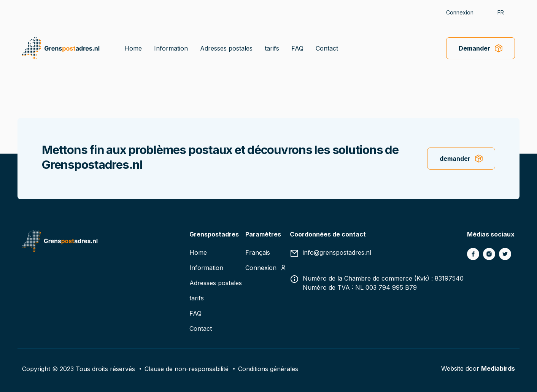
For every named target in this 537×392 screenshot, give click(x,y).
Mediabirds (498, 368)
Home (133, 48)
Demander (474, 48)
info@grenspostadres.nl (337, 252)
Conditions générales (268, 368)
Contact (327, 48)
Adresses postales (226, 48)
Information (171, 48)
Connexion (460, 12)
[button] (504, 12)
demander (455, 159)
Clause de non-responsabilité (187, 368)
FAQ (297, 48)
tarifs (272, 48)
